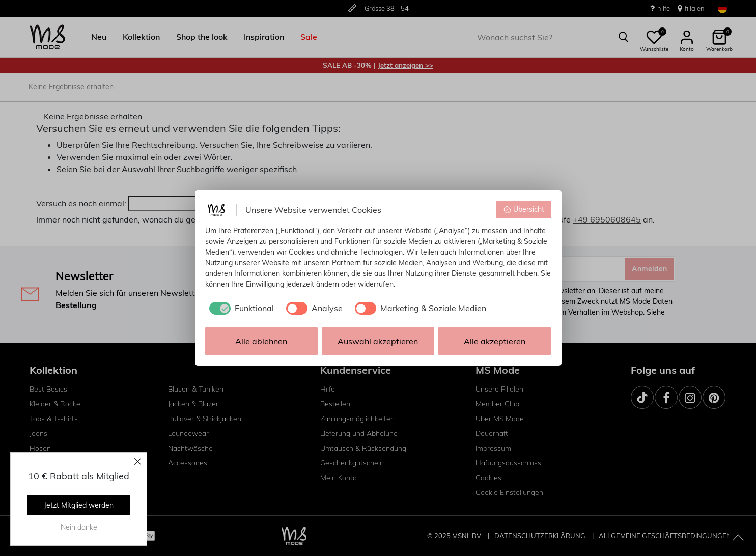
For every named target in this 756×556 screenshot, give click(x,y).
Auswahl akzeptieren (378, 341)
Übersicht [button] (524, 209)
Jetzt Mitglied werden (79, 505)
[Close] (138, 461)
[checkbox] (240, 308)
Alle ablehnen (261, 341)
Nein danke (79, 527)
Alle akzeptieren (495, 341)
